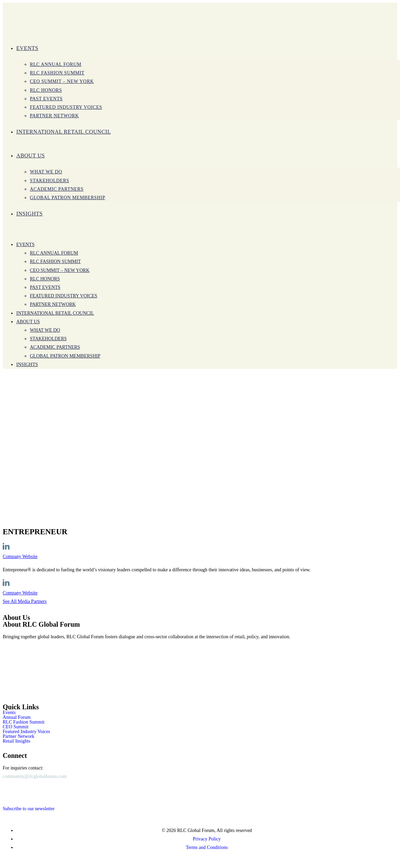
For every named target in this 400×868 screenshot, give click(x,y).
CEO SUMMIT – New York (60, 270)
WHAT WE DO (45, 330)
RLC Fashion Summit (55, 262)
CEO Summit (16, 727)
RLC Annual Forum (54, 253)
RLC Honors (45, 279)
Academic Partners (55, 347)
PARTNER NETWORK (53, 304)
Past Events (45, 287)
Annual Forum (17, 717)
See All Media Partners (25, 601)
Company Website (20, 557)
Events (25, 245)
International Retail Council (55, 313)
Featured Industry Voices (63, 296)
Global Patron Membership (65, 356)
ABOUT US (28, 322)
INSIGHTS (27, 364)
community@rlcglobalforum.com (35, 776)
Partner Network (19, 736)
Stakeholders (48, 339)
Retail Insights (16, 741)
